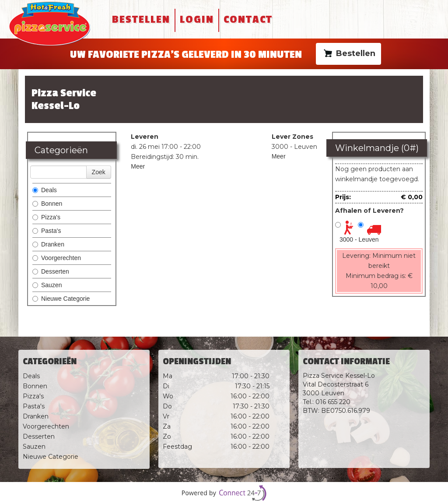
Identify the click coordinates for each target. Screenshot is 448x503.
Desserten (51, 271)
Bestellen (141, 19)
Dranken (48, 244)
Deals (45, 190)
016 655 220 (333, 402)
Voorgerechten (57, 258)
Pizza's (46, 217)
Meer (138, 166)
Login (197, 19)
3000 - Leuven (359, 239)
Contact (248, 19)
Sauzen (47, 285)
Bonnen (47, 204)
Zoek (99, 172)
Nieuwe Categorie (61, 299)
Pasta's (47, 231)
